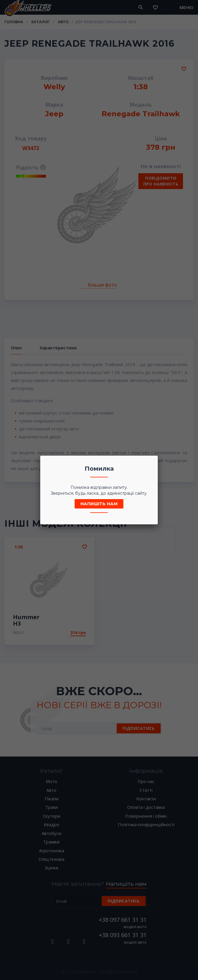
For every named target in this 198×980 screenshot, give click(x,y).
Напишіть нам (99, 504)
